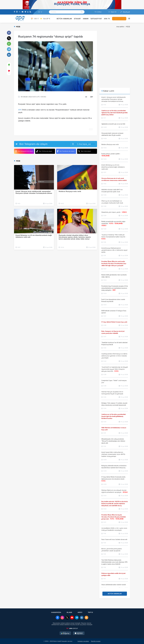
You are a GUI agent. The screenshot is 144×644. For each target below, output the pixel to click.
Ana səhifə (120, 27)
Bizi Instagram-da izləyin (24, 151)
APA (20, 110)
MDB (128, 27)
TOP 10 (90, 612)
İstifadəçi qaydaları (83, 641)
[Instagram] (17, 12)
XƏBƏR (86, 19)
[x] (67, 618)
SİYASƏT (77, 19)
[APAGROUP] (72, 628)
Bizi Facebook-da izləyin (66, 151)
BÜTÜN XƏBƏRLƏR (64, 19)
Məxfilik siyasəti (96, 641)
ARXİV (80, 612)
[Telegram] (25, 12)
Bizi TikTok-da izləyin (44, 151)
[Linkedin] (28, 12)
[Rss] (30, 12)
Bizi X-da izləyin (84, 151)
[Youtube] (22, 12)
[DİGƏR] (128, 19)
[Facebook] (14, 12)
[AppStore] (79, 633)
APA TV (107, 19)
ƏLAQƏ (69, 612)
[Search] (82, 12)
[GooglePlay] (65, 633)
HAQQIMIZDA (56, 612)
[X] (20, 12)
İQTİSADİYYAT (96, 19)
